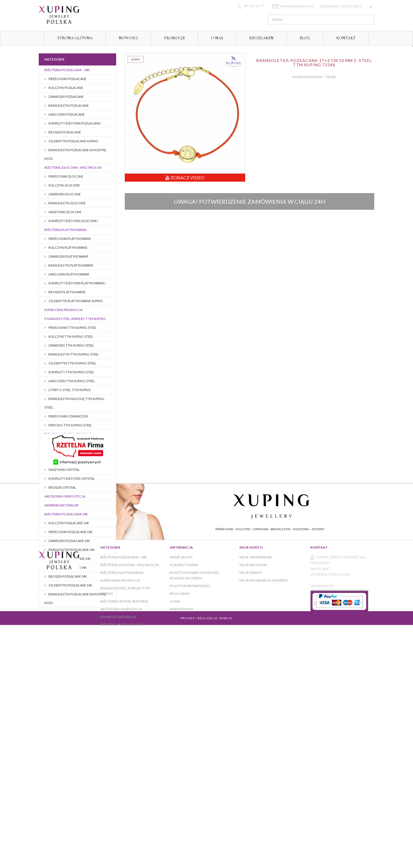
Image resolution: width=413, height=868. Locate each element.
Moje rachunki (253, 759)
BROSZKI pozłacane (64, 132)
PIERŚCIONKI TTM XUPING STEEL (72, 328)
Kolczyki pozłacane (65, 88)
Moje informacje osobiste (264, 774)
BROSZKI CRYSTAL (62, 487)
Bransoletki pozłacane (68, 105)
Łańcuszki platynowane (69, 274)
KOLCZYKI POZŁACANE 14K (68, 523)
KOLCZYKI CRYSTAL (63, 443)
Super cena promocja (64, 310)
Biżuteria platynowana (66, 230)
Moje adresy (251, 766)
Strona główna (75, 38)
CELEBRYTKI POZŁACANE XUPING (73, 141)
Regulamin (261, 38)
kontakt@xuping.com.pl (340, 797)
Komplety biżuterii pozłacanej (74, 123)
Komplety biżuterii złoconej (73, 221)
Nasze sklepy (181, 751)
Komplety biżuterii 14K (67, 567)
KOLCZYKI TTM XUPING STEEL (71, 336)
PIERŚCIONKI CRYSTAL (65, 452)
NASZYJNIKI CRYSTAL (64, 470)
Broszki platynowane (67, 292)
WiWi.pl (226, 832)
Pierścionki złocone (66, 176)
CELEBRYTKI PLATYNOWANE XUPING (75, 301)
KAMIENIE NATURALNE (62, 505)
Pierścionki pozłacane (67, 79)
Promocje (175, 38)
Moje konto (251, 741)
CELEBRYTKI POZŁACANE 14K (70, 585)
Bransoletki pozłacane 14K (71, 550)
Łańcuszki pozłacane (66, 114)
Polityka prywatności (190, 779)
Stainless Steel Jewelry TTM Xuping (75, 319)
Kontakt (346, 38)
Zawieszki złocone (64, 194)
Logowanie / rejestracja (341, 6)
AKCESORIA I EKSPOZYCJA (65, 496)
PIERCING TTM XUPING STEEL (70, 425)
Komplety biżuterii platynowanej (77, 283)
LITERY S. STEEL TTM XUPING (69, 390)
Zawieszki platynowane (68, 256)
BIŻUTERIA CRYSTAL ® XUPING (68, 434)
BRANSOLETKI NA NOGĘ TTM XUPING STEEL (74, 403)
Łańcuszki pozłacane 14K (69, 559)
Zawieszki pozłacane (66, 97)
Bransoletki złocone (67, 203)
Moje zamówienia (256, 751)
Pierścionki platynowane (69, 239)
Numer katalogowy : (309, 77)
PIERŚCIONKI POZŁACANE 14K (70, 532)
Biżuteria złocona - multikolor (73, 167)
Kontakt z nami (184, 759)
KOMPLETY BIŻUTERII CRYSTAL (71, 478)
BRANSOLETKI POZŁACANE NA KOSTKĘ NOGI (75, 154)
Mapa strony (181, 803)
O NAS (217, 38)
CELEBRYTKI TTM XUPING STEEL (72, 363)
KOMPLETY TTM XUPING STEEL (71, 372)
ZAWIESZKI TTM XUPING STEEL (71, 345)
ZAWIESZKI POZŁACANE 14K (69, 541)
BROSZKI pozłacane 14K (67, 576)
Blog (305, 38)
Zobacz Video (185, 177)
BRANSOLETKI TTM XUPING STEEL (73, 354)
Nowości (128, 38)
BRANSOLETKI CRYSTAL (66, 461)
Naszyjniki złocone (65, 212)
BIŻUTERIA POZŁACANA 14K (66, 514)
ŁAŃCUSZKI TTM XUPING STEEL (71, 381)
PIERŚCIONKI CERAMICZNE (68, 416)
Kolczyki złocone (64, 185)
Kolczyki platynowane (68, 247)
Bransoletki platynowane (71, 265)
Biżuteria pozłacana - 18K (67, 70)
